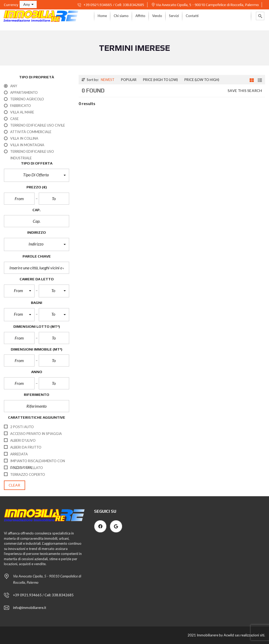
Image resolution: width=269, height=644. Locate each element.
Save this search (245, 91)
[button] (28, 4)
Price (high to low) (160, 80)
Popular (129, 80)
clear (15, 485)
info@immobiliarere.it (30, 608)
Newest (108, 80)
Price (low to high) (202, 80)
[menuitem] (102, 16)
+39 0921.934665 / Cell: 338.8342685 (111, 5)
